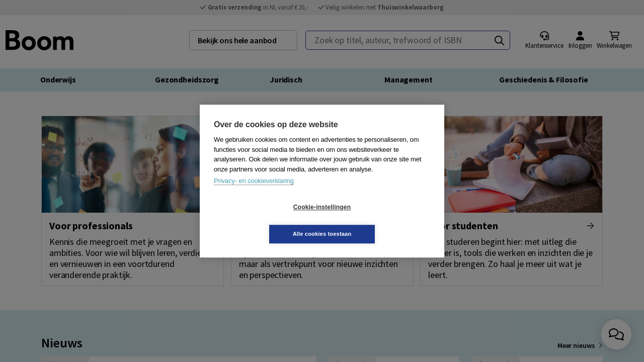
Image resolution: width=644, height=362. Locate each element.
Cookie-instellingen (262, 221)
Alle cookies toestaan (382, 220)
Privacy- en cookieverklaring (254, 194)
